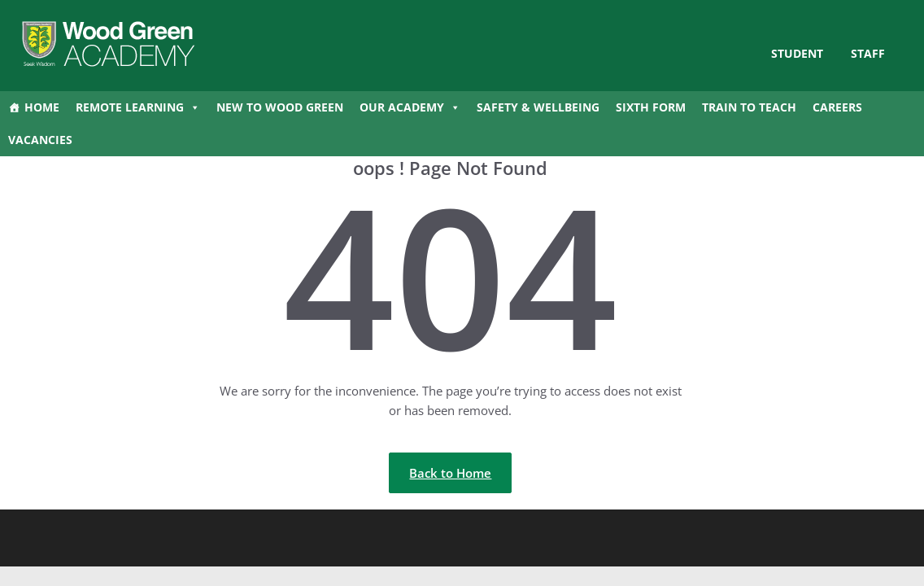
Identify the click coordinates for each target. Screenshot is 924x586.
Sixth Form (651, 107)
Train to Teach (749, 107)
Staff (868, 53)
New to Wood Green (280, 107)
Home (42, 107)
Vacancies (40, 140)
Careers (837, 107)
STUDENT (797, 53)
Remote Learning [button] (138, 107)
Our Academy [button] (410, 107)
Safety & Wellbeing (538, 107)
